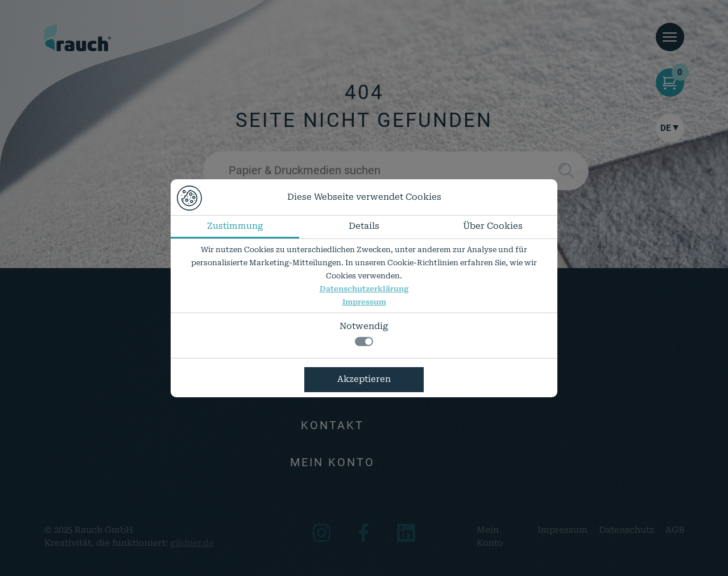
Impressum (364, 302)
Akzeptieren (364, 379)
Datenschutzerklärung (364, 289)
